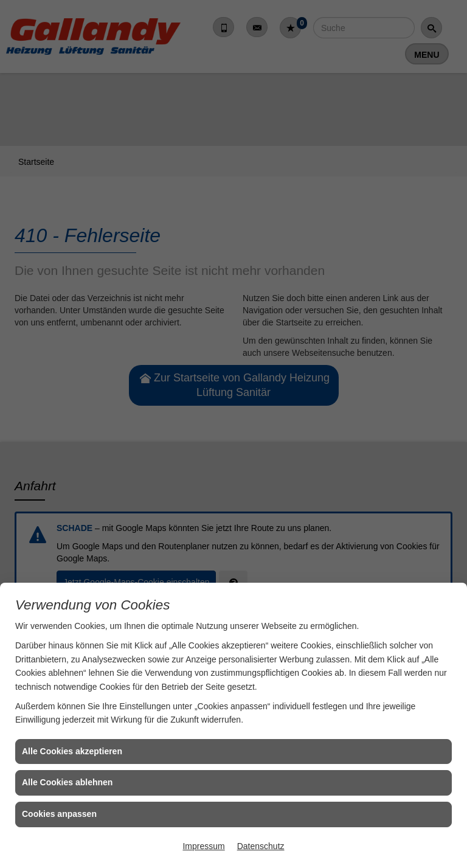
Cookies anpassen (59, 814)
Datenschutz (261, 846)
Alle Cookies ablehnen (67, 782)
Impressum (203, 846)
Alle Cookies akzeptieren (72, 751)
